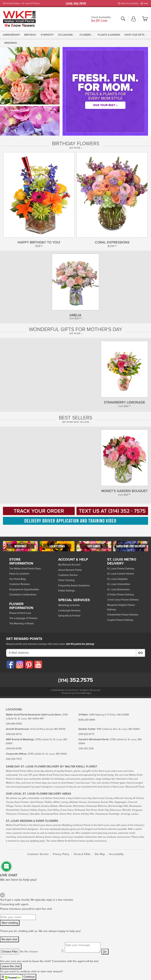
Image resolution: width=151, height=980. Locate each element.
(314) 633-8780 (14, 749)
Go (140, 653)
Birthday (30, 35)
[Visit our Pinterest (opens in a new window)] (29, 664)
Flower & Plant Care (20, 613)
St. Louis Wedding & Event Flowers (32, 821)
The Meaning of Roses (22, 624)
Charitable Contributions (23, 595)
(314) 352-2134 (86, 749)
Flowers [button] (85, 35)
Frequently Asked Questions (74, 586)
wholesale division (60, 829)
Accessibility (116, 854)
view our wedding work (32, 841)
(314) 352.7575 (76, 4)
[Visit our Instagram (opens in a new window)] (19, 664)
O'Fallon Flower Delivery (121, 595)
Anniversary (12, 35)
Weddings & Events (69, 605)
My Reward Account (69, 565)
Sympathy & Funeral (69, 616)
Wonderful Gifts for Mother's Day (75, 329)
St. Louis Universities (119, 584)
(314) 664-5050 (14, 724)
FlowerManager (83, 693)
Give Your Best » (105, 105)
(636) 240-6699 (87, 720)
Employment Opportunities (24, 589)
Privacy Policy (61, 854)
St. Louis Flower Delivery (121, 569)
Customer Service (68, 575)
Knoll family (107, 775)
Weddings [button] (11, 43)
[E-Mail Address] (71, 653)
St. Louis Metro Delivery (122, 562)
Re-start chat (9, 939)
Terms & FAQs (82, 854)
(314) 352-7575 (14, 759)
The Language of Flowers (23, 618)
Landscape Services (69, 611)
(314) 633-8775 (86, 734)
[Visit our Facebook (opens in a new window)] (10, 664)
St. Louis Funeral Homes (121, 574)
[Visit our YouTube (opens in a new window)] (38, 664)
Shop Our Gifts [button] (134, 35)
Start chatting (10, 923)
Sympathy (47, 35)
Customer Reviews (20, 584)
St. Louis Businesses (118, 589)
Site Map (100, 854)
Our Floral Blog (17, 579)
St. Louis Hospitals (117, 579)
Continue (29, 977)
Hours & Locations (130, 3)
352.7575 (75, 680)
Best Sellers (75, 418)
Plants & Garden (109, 35)
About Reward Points (70, 570)
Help (146, 3)
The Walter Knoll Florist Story (25, 569)
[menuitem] (12, 35)
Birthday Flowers (76, 144)
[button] (134, 19)
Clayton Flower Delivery (120, 620)
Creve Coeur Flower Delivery (123, 600)
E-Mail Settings (67, 591)
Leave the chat (11, 966)
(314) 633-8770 (14, 734)
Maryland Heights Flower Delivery (121, 607)
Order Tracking (66, 580)
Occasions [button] (65, 35)
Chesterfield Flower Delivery (123, 615)
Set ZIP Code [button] (99, 21)
